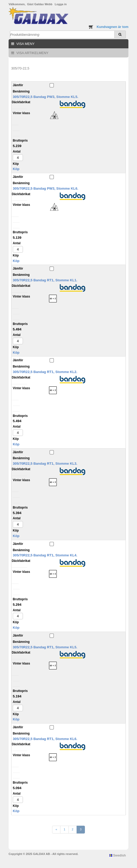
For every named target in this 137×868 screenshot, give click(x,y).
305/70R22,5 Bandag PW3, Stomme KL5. (45, 97)
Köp (16, 169)
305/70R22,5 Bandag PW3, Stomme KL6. (45, 188)
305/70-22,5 (20, 68)
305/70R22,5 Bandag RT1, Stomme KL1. (45, 280)
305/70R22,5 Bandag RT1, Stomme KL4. (45, 555)
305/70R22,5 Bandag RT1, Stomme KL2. (45, 372)
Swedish (118, 855)
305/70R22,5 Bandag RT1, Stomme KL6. (45, 739)
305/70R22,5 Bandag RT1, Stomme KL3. (45, 464)
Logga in (61, 4)
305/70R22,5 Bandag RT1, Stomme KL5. (45, 647)
